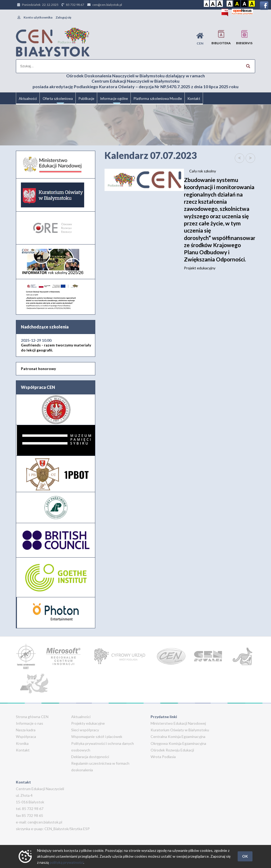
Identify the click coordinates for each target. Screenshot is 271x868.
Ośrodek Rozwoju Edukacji (172, 750)
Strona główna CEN (32, 717)
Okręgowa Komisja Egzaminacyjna (178, 743)
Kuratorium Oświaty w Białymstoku (180, 730)
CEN (200, 39)
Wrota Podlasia (163, 757)
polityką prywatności (66, 862)
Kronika (22, 743)
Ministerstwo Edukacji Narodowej (178, 723)
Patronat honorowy (38, 369)
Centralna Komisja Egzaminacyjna (178, 736)
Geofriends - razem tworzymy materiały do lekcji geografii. (56, 345)
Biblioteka (221, 37)
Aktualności (28, 99)
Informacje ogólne (114, 100)
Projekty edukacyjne (88, 723)
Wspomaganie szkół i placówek (97, 736)
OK (245, 856)
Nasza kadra (26, 730)
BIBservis (244, 37)
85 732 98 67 (75, 5)
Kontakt (194, 99)
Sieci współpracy (85, 730)
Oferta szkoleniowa (58, 100)
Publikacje (86, 99)
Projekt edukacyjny (220, 223)
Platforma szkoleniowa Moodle (158, 99)
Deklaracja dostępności (90, 757)
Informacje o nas (30, 723)
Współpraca (26, 736)
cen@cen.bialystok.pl (107, 5)
